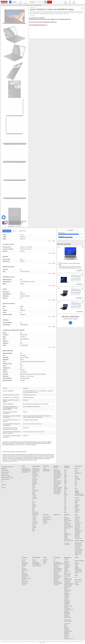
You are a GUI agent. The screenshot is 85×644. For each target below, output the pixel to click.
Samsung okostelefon (58, 475)
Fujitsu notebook (35, 476)
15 (33, 500)
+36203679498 (18, 226)
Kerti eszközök (67, 591)
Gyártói (78, 281)
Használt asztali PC (47, 470)
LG (65, 501)
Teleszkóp (77, 564)
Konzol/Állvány (67, 544)
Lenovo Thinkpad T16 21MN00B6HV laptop (76, 304)
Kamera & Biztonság (47, 517)
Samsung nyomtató (78, 543)
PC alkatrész (24, 558)
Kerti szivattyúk (67, 604)
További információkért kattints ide (10, 461)
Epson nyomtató (78, 544)
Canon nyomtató (78, 546)
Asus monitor (77, 524)
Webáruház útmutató (5, 472)
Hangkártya (24, 566)
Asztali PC (77, 498)
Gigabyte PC (77, 506)
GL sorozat (34, 482)
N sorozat (34, 516)
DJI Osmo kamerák (57, 571)
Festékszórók (67, 635)
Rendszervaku (56, 575)
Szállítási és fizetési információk (7, 478)
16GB (71, 12)
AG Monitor (77, 529)
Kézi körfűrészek (68, 624)
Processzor (24, 560)
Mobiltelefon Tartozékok (69, 527)
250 (33, 503)
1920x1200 (53, 13)
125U (72, 307)
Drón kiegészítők (57, 562)
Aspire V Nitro (35, 523)
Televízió (77, 558)
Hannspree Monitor (78, 531)
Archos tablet (77, 478)
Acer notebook (35, 522)
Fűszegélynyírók (68, 594)
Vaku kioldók (56, 581)
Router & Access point (37, 566)
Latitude (34, 487)
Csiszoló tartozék (67, 581)
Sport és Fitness (78, 580)
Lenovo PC (77, 501)
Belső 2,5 (24, 580)
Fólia (65, 471)
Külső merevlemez (68, 526)
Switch (34, 525)
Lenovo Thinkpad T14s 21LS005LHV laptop (76, 276)
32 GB (77, 267)
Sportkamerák (56, 567)
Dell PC (76, 502)
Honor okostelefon (57, 482)
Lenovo (34, 12)
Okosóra (55, 480)
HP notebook (35, 498)
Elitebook (34, 506)
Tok (65, 473)
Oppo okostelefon (57, 494)
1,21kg (75, 282)
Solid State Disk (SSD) (26, 579)
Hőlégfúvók (66, 634)
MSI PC (76, 507)
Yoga (33, 493)
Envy (33, 510)
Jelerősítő (34, 561)
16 (75, 294)
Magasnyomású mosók (69, 639)
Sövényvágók (67, 596)
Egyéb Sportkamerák (58, 568)
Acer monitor (77, 521)
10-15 (65, 529)
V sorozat (34, 497)
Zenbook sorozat (36, 513)
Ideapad (34, 492)
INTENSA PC (77, 510)
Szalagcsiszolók (67, 620)
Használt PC (77, 505)
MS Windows (45, 560)
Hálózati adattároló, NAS (37, 565)
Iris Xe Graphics (35, 13)
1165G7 (62, 12)
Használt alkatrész (46, 471)
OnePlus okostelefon (58, 483)
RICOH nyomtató (78, 551)
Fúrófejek (67, 564)
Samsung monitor (78, 523)
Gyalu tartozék (67, 587)
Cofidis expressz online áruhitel (7, 467)
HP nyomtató (77, 548)
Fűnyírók (66, 592)
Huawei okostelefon (57, 477)
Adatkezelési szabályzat (6, 476)
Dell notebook (35, 483)
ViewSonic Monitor (78, 538)
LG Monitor (77, 522)
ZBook (34, 511)
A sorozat (34, 477)
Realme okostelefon (57, 491)
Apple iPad (77, 468)
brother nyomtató (78, 553)
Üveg (65, 472)
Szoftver (45, 558)
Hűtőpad (66, 537)
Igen (55, 14)
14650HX (68, 267)
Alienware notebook (36, 470)
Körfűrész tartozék (68, 580)
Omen (34, 508)
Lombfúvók (66, 597)
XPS (33, 488)
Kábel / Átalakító (68, 539)
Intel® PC (77, 512)
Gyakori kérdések (5, 474)
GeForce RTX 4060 (73, 269)
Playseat (66, 538)
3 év (75, 13)
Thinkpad (34, 495)
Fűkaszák (66, 600)
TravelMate (35, 527)
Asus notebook (35, 512)
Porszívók (66, 637)
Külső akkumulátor (68, 523)
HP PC (76, 504)
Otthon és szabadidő (79, 561)
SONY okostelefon (57, 476)
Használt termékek (25, 472)
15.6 (65, 531)
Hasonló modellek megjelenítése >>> (38, 25)
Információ (26, 2)
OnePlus (66, 495)
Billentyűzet (66, 519)
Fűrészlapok (67, 566)
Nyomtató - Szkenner (79, 541)
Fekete (72, 282)
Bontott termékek (25, 468)
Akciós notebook (35, 468)
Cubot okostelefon (57, 492)
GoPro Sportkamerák (58, 570)
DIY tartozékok (67, 575)
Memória (23, 561)
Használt (45, 468)
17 (33, 501)
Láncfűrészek (67, 599)
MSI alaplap (24, 577)
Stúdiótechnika (56, 572)
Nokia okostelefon (57, 471)
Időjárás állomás (78, 569)
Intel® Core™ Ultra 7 (78, 279)
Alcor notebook (35, 475)
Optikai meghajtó (25, 563)
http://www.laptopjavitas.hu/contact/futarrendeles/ (34, 432)
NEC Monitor (77, 537)
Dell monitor (77, 517)
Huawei (66, 476)
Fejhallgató (77, 492)
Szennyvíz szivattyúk (68, 606)
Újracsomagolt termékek (26, 470)
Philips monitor (78, 527)
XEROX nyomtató (78, 554)
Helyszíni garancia (33, 14)
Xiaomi (66, 482)
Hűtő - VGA (24, 571)
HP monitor (77, 519)
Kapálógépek (67, 602)
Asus (76, 470)
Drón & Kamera (57, 558)
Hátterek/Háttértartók (58, 582)
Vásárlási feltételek (5, 470)
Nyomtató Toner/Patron (79, 550)
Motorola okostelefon (58, 481)
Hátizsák (66, 533)
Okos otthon (46, 515)
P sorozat (34, 518)
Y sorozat (34, 496)
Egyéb (65, 475)
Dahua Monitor (78, 532)
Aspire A (34, 530)
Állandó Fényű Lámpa (58, 576)
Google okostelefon (57, 490)
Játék (76, 575)
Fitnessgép (77, 584)
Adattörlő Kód (4, 469)
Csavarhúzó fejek (68, 565)
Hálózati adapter (35, 562)
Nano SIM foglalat (43, 14)
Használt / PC (46, 466)
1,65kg (75, 296)
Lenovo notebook (36, 491)
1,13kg (67, 14)
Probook (34, 505)
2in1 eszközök (78, 480)
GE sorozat (35, 481)
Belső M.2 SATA (25, 581)
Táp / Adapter (67, 543)
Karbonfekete (60, 14)
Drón (55, 560)
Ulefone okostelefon (57, 488)
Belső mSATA (25, 584)
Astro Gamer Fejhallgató (79, 495)
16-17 (65, 532)
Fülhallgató (77, 493)
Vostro (34, 486)
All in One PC (77, 500)
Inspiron (34, 485)
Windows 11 (73, 281)
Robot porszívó (46, 518)
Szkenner (77, 555)
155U (72, 280)
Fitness (76, 583)
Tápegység (24, 568)
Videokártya (24, 565)
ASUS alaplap (25, 573)
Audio (76, 488)
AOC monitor (77, 526)
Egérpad (66, 536)
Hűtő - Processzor (25, 570)
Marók (66, 626)
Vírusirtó (45, 563)
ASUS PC (77, 509)
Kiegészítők (67, 515)
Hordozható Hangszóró (79, 494)
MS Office (45, 561)
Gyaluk (67, 625)
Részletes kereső (50, 2)
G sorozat (34, 490)
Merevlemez (24, 562)
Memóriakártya (67, 518)
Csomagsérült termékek (26, 471)
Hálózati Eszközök (36, 558)
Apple (65, 470)
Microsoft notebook (36, 471)
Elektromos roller (78, 582)
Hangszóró (77, 490)
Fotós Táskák (56, 585)
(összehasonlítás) (28, 249)
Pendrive (66, 522)
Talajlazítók (66, 595)
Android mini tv (57, 515)
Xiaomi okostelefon (57, 473)
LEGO (76, 577)
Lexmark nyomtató (78, 545)
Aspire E (34, 526)
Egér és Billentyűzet (68, 521)
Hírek (2, 481)
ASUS (76, 482)
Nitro (33, 531)
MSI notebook (35, 480)
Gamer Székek (67, 524)
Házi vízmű (66, 605)
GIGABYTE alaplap (26, 576)
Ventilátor (77, 573)
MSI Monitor (77, 536)
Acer (76, 483)
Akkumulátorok (68, 562)
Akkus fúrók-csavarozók (69, 610)
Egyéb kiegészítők (68, 534)
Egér (65, 517)
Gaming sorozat (36, 515)
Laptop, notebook (36, 466)
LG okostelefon (56, 478)
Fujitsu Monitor (78, 533)
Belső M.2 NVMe (25, 582)
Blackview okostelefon (58, 487)
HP (75, 475)
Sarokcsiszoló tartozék (68, 585)
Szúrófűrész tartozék (68, 579)
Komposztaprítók (67, 601)
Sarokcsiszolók (68, 614)
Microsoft (77, 477)
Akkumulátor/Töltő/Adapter (59, 563)
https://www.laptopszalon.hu (20, 445)
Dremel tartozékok (68, 574)
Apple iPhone (56, 470)
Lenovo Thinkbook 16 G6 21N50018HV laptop (69, 264)
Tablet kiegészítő (78, 473)
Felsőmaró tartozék (68, 586)
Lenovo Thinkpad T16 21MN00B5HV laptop (76, 290)
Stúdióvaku (56, 573)
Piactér (23, 466)
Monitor (77, 515)
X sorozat (34, 517)
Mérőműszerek (67, 630)
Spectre (34, 507)
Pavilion (34, 502)
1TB (77, 12)
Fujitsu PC (77, 511)
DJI (54, 561)
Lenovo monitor (78, 518)
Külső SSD (24, 585)
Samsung (66, 488)
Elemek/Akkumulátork (58, 584)
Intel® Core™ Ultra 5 (78, 306)
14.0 (44, 13)
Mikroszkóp (77, 563)
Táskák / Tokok (67, 528)
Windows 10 (65, 13)
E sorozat (34, 478)
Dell (76, 486)
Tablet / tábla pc (78, 466)
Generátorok (67, 636)
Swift (33, 528)
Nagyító (76, 567)
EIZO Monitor (77, 534)
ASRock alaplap (25, 575)
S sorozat (34, 521)
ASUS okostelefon (57, 472)
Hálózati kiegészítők (36, 563)
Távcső (76, 565)
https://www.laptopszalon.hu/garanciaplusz (32, 424)
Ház (23, 567)
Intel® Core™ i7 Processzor (47, 12)
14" (75, 280)
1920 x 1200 (78, 280)
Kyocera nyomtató (78, 549)
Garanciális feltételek (5, 479)
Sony (65, 507)
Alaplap (23, 572)
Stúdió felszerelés (57, 577)
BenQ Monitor (77, 528)
